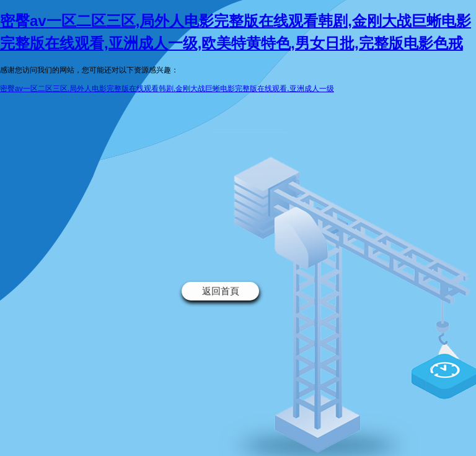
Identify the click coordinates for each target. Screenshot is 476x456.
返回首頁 (221, 291)
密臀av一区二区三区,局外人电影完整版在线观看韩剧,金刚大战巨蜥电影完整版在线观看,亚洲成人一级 (167, 89)
